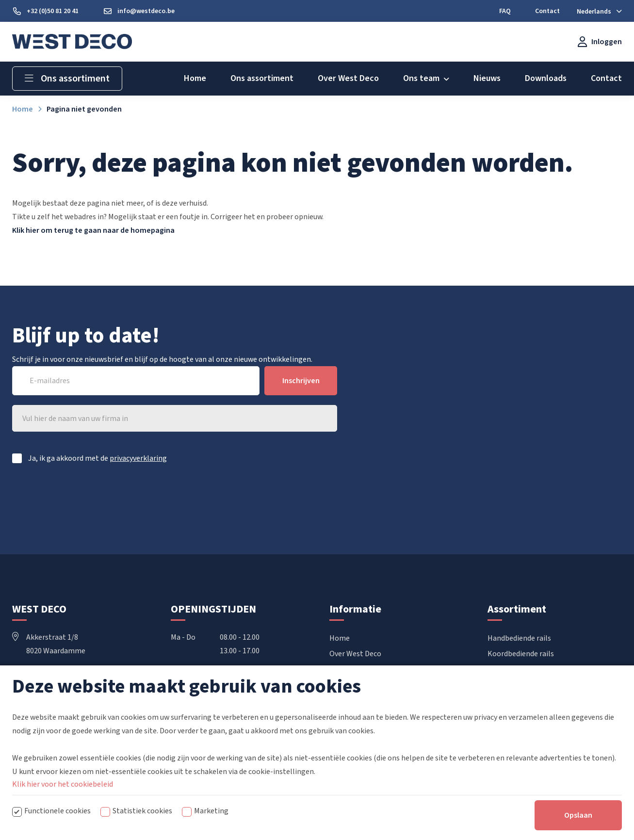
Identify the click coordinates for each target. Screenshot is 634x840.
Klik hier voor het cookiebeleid (63, 818)
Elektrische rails (514, 669)
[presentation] (263, 499)
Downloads (348, 669)
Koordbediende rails (521, 654)
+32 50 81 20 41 (45, 678)
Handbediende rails (519, 638)
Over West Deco (355, 654)
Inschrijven (301, 381)
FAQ (336, 685)
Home (340, 638)
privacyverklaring (138, 458)
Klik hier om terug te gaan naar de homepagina (93, 230)
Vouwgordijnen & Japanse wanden (544, 685)
